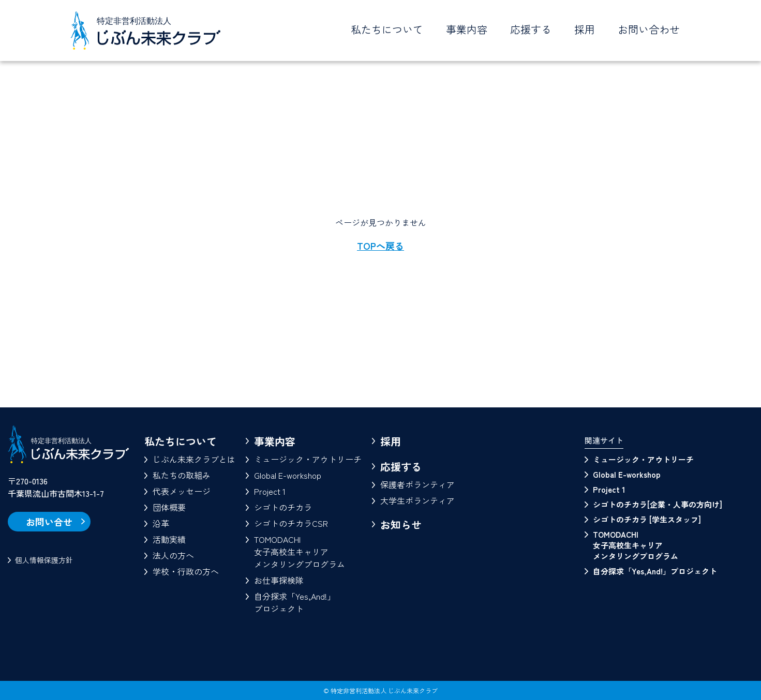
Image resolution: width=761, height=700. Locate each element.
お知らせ (401, 524)
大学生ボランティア (417, 500)
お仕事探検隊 (279, 580)
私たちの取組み (182, 475)
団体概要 (169, 507)
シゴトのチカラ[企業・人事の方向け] (658, 504)
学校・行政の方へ (186, 571)
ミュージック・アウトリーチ (308, 459)
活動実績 (169, 539)
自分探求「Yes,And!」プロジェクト (295, 602)
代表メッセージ (182, 491)
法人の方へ (173, 555)
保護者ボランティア (417, 484)
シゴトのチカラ (283, 507)
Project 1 (270, 491)
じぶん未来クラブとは (194, 459)
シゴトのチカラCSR (291, 523)
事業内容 (275, 441)
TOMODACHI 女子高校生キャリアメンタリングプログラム (636, 545)
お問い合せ (49, 522)
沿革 (161, 523)
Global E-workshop (288, 475)
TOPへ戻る (381, 246)
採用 (585, 29)
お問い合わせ (649, 29)
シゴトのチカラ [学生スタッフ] (647, 519)
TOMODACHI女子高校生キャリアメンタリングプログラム (300, 552)
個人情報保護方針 (44, 560)
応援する (401, 467)
